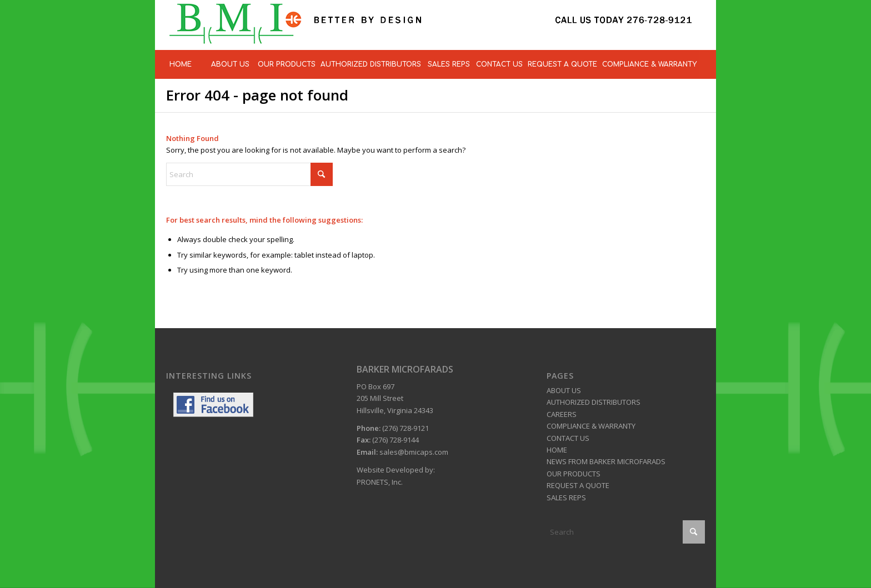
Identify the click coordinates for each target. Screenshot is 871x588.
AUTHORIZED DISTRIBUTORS (594, 402)
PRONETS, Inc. (380, 482)
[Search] (249, 174)
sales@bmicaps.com (414, 452)
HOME (557, 450)
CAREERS (562, 414)
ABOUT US (564, 390)
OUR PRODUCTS (574, 474)
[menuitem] (180, 64)
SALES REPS (566, 497)
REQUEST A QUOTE (578, 485)
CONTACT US (568, 438)
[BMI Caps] (430, 25)
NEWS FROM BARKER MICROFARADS (606, 461)
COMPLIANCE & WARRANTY (591, 426)
